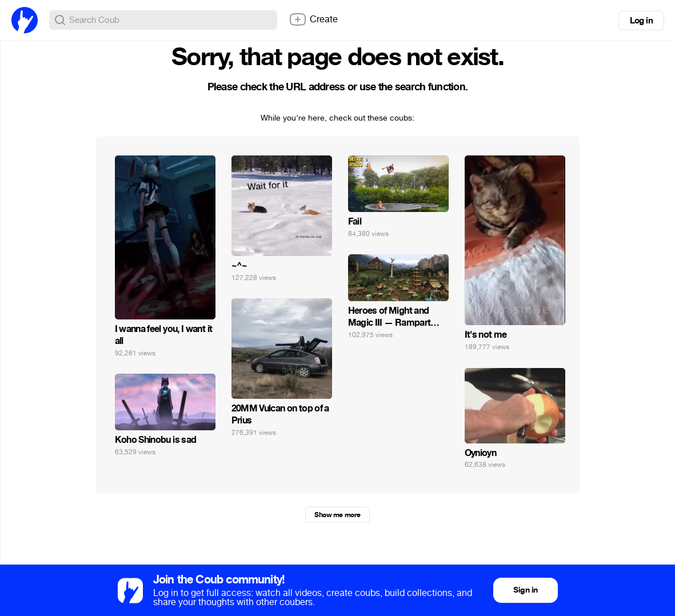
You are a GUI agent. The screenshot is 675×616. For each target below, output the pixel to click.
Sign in (525, 590)
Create (313, 19)
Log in (641, 21)
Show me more (337, 515)
